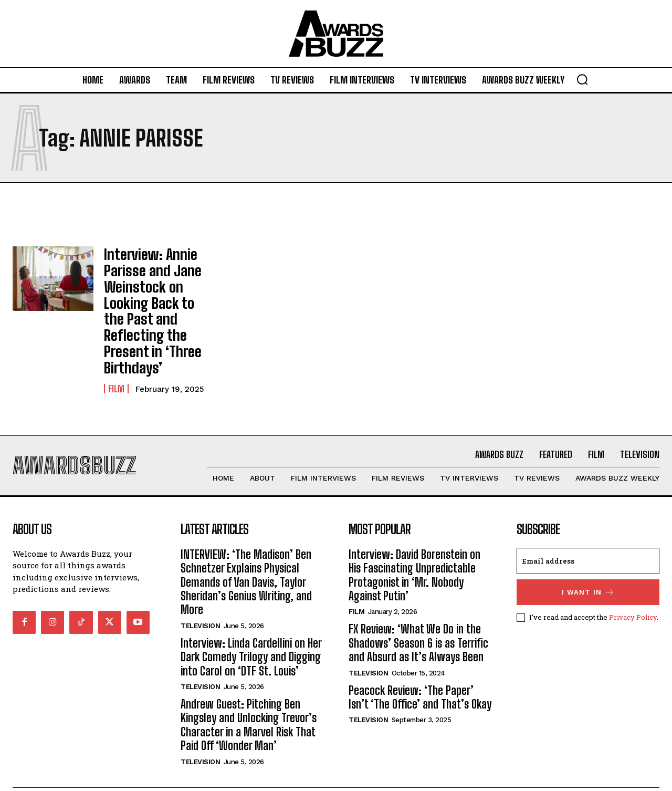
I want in (588, 565)
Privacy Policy (633, 590)
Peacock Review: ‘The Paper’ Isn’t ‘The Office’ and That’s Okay (420, 670)
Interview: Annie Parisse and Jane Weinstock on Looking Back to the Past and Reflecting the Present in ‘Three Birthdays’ (158, 294)
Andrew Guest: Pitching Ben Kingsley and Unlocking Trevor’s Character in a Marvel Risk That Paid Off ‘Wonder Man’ (249, 698)
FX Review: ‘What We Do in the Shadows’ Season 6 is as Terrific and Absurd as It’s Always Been (418, 616)
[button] (582, 79)
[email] (588, 534)
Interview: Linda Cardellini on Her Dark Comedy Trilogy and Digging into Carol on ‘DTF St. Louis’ (251, 630)
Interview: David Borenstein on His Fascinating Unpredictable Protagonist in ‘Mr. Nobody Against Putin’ (414, 548)
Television (200, 599)
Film (116, 356)
